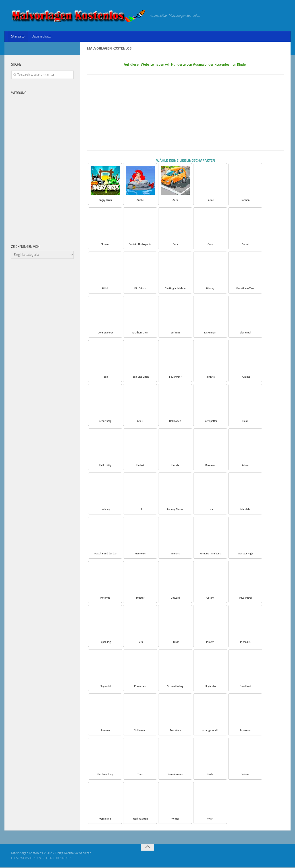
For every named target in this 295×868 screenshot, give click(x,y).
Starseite (18, 37)
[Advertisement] (185, 113)
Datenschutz (40, 37)
